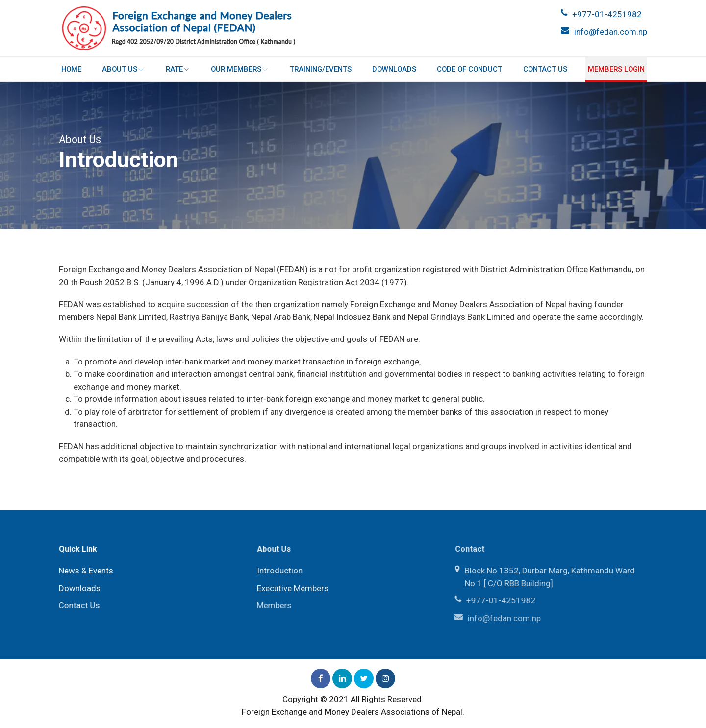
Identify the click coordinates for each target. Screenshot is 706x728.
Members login (616, 69)
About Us (124, 69)
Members (272, 605)
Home (71, 69)
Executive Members (291, 588)
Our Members (240, 69)
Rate (178, 69)
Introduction (278, 571)
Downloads (394, 69)
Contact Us (545, 69)
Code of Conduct (469, 69)
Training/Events (320, 69)
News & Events (85, 571)
